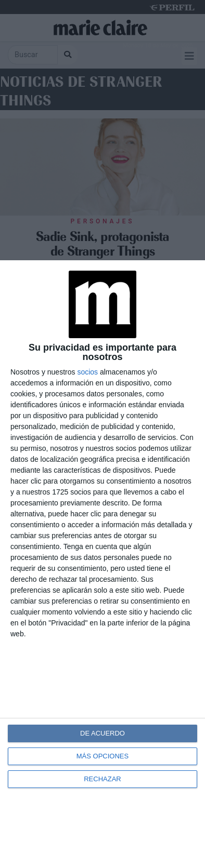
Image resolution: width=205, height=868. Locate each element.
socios (87, 372)
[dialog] (102, 564)
